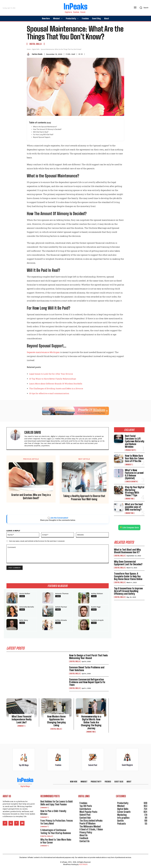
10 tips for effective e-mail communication (49, 393)
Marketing (91, 732)
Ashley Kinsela (61, 620)
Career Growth (131, 482)
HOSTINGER (83, 864)
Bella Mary (24, 620)
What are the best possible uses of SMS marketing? (134, 507)
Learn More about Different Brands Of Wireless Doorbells (56, 384)
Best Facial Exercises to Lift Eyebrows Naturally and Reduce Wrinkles (135, 441)
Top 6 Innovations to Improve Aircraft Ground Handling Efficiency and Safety (128, 591)
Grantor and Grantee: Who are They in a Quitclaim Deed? (31, 496)
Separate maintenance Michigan (43, 352)
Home (29, 49)
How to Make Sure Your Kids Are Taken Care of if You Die (134, 458)
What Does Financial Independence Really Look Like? (22, 719)
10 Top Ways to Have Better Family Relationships (53, 379)
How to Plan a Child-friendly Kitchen (53, 812)
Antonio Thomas (62, 593)
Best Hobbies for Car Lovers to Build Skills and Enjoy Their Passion (57, 803)
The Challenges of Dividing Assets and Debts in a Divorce (56, 388)
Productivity (130, 450)
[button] (143, 8)
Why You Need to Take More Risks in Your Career (56, 841)
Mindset (21, 726)
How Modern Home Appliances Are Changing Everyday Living (56, 721)
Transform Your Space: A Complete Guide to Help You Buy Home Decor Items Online (128, 576)
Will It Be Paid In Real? (41, 132)
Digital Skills (36, 44)
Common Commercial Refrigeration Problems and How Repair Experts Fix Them (87, 682)
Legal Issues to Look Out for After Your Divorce (51, 374)
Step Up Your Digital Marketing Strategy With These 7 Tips (135, 491)
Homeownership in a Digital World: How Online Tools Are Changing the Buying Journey (91, 722)
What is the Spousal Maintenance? (45, 127)
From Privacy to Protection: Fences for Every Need (57, 822)
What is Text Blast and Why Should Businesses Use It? (127, 551)
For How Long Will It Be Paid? (43, 135)
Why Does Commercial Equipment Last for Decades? (128, 563)
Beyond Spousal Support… (42, 137)
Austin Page (96, 607)
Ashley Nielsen (97, 593)
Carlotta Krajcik (97, 620)
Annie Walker (25, 593)
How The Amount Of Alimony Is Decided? (47, 129)
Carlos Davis (37, 54)
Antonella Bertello (27, 607)
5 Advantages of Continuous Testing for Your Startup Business (56, 831)
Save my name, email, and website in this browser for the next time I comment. (37, 541)
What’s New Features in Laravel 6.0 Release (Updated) (134, 474)
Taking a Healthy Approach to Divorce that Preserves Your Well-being (84, 498)
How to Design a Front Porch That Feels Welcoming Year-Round (88, 657)
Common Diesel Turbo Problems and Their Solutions (87, 669)
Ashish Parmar (61, 607)
